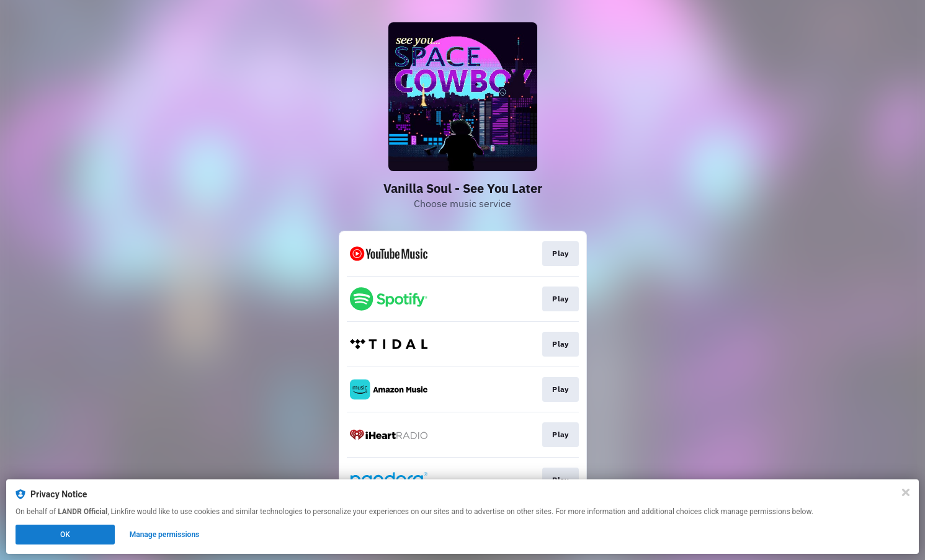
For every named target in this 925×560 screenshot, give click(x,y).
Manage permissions (165, 535)
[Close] (906, 492)
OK (65, 535)
